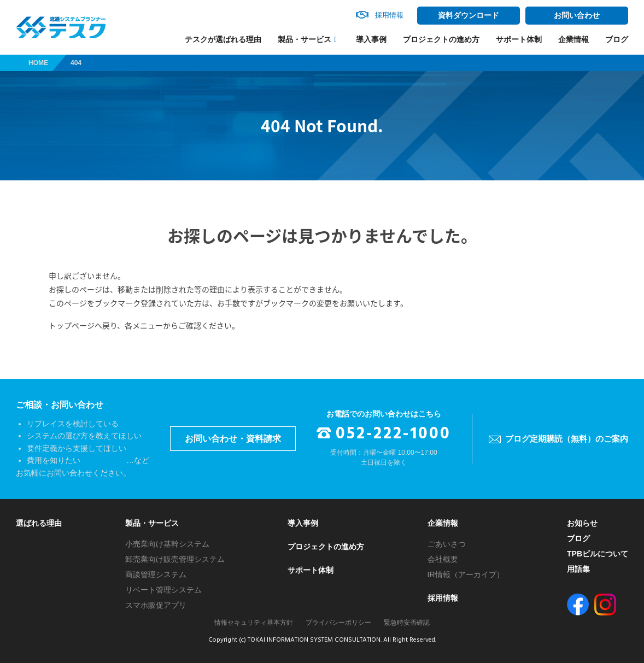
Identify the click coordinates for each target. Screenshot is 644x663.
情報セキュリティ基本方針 (254, 623)
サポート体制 (519, 39)
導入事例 (371, 39)
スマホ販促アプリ (156, 605)
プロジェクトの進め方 (441, 39)
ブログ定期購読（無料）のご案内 (567, 439)
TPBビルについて (598, 554)
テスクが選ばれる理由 (223, 39)
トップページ (72, 325)
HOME (38, 63)
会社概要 (443, 559)
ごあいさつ (447, 544)
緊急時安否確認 (407, 623)
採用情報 (443, 598)
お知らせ (582, 523)
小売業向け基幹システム (167, 544)
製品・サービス (305, 40)
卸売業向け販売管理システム (175, 559)
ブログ (617, 39)
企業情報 (573, 39)
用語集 (578, 569)
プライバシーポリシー (338, 623)
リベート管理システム (163, 590)
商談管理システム (156, 574)
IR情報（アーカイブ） (466, 574)
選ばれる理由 (39, 523)
